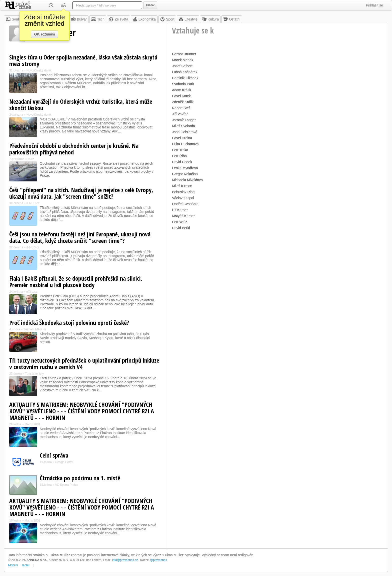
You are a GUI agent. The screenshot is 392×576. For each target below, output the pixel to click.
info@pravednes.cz (125, 560)
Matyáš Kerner (183, 216)
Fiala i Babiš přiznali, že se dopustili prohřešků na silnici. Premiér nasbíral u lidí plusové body (76, 282)
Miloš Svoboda (183, 126)
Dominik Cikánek (185, 78)
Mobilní (13, 565)
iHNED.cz (33, 203)
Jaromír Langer (184, 120)
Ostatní (232, 19)
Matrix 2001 (32, 424)
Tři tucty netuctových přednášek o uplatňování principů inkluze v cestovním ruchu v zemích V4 (84, 363)
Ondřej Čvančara (185, 204)
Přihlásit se (374, 5)
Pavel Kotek (181, 96)
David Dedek (182, 162)
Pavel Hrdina (182, 138)
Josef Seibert (182, 66)
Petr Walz (179, 222)
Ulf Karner (180, 210)
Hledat (150, 5)
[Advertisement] (277, 266)
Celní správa (54, 455)
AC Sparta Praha (66, 485)
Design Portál (64, 462)
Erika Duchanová (185, 144)
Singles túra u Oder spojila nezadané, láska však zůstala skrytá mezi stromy (83, 60)
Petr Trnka (180, 150)
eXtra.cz (32, 292)
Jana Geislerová (185, 132)
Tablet (25, 565)
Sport (167, 19)
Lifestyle (188, 19)
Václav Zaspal (183, 198)
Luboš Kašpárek (185, 72)
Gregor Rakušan (185, 174)
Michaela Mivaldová (187, 180)
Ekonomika (144, 19)
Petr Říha (179, 156)
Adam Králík (181, 90)
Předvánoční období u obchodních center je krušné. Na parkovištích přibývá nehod (74, 149)
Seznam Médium (35, 329)
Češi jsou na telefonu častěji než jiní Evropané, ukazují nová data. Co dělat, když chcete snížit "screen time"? (80, 237)
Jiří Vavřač (180, 114)
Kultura (210, 19)
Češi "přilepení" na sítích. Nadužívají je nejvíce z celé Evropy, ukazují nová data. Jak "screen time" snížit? (81, 193)
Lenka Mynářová (185, 168)
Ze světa (118, 19)
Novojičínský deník (39, 70)
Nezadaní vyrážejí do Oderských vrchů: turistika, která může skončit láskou (81, 105)
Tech (98, 19)
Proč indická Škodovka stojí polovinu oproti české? (69, 322)
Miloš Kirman (182, 186)
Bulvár (79, 19)
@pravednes (158, 560)
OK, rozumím (44, 34)
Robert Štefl (181, 108)
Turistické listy (34, 374)
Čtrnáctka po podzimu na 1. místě (80, 478)
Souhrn (14, 19)
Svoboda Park (183, 84)
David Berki (181, 228)
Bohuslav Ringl (184, 192)
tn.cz (31, 159)
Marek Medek (183, 60)
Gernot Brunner (184, 54)
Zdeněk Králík (183, 102)
